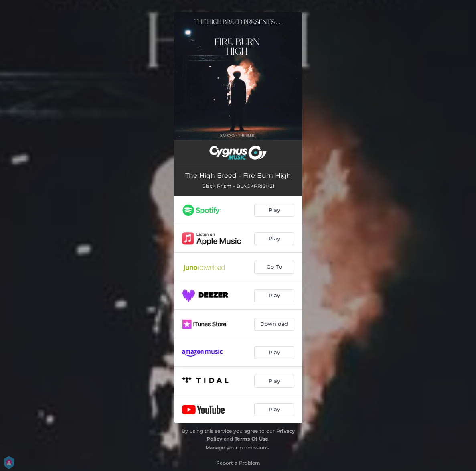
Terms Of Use (251, 439)
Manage (215, 448)
